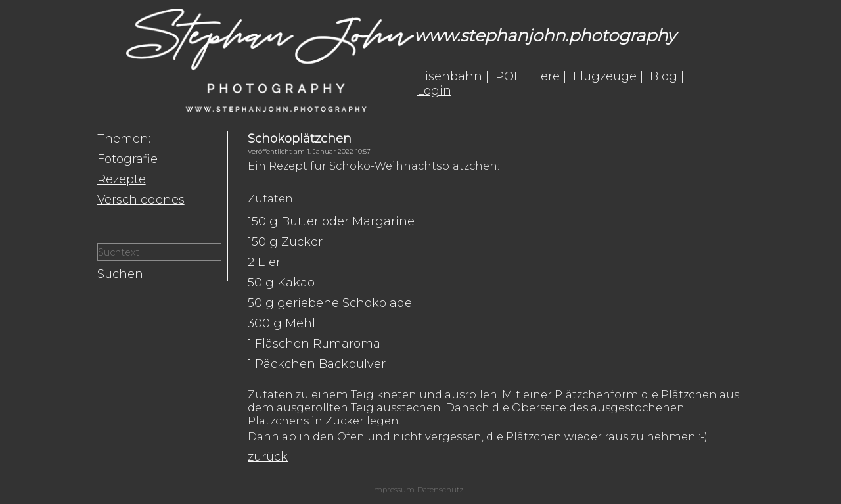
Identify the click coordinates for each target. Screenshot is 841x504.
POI (506, 76)
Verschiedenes (141, 200)
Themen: (124, 139)
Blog (664, 76)
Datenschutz (440, 490)
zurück (268, 457)
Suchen (120, 274)
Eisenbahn (450, 76)
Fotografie (127, 159)
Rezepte (122, 179)
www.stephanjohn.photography (545, 35)
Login (434, 91)
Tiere (545, 76)
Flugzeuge (605, 76)
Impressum (393, 490)
